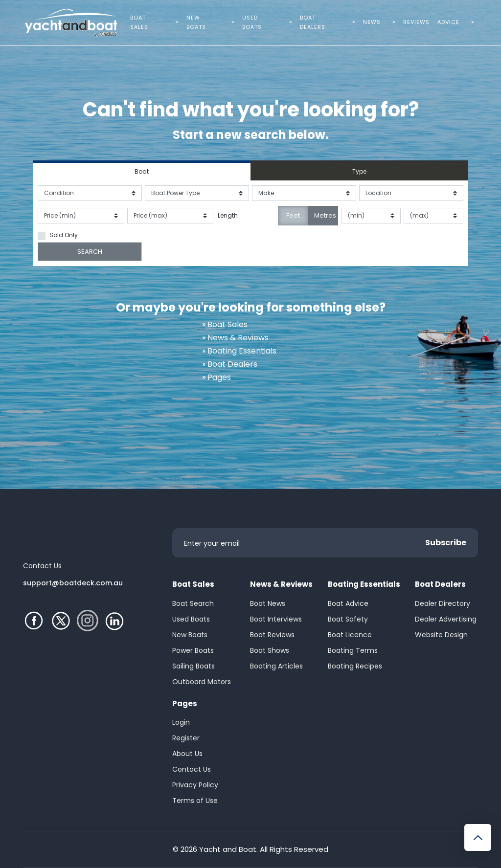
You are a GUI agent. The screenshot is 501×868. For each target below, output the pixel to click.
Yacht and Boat (228, 849)
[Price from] (81, 216)
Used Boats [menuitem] (252, 22)
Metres (325, 215)
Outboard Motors (202, 682)
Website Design (441, 635)
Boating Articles (276, 666)
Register (186, 738)
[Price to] (171, 216)
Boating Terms (353, 650)
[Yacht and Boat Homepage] (71, 22)
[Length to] (433, 216)
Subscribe (446, 543)
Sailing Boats (194, 666)
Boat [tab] (142, 171)
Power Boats (193, 650)
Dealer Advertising (446, 619)
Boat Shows (270, 650)
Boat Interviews (276, 619)
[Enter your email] (325, 543)
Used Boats (191, 619)
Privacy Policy (195, 785)
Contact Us (192, 769)
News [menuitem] (372, 22)
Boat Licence (350, 635)
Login (181, 722)
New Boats (190, 635)
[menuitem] (179, 22)
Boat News (268, 603)
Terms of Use (195, 801)
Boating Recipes (355, 666)
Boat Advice (348, 603)
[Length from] (371, 216)
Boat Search (193, 603)
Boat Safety (348, 619)
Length (228, 215)
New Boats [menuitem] (196, 22)
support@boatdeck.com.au (73, 583)
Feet (293, 215)
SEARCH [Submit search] (90, 252)
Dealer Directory (443, 603)
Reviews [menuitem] (416, 22)
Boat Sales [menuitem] (139, 22)
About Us (187, 754)
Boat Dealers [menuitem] (313, 22)
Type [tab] (359, 171)
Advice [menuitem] (448, 22)
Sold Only (64, 235)
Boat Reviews (272, 635)
